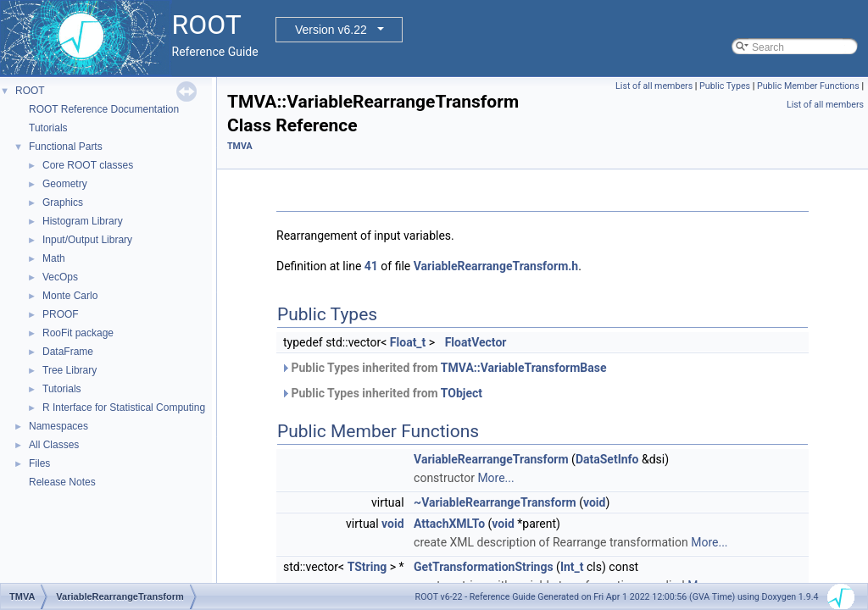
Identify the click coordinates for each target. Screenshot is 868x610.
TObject (462, 393)
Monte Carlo (70, 296)
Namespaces (58, 426)
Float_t (408, 342)
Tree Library (70, 370)
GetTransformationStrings (484, 567)
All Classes (54, 445)
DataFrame (68, 352)
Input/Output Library (87, 240)
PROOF (61, 314)
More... (495, 478)
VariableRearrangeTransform (491, 459)
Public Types (725, 86)
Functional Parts (66, 147)
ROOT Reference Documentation (104, 109)
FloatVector (476, 342)
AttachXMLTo (449, 524)
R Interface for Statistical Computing (124, 408)
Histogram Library (83, 221)
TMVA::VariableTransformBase (524, 368)
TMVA (240, 146)
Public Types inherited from (443, 368)
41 (371, 266)
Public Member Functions (808, 86)
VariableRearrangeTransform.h (496, 266)
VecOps (60, 277)
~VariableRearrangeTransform (495, 502)
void (594, 502)
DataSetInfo (607, 459)
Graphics (63, 202)
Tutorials (48, 128)
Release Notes (62, 482)
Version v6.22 (331, 30)
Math (54, 258)
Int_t (572, 567)
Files (39, 463)
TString (367, 567)
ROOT (30, 91)
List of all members (654, 86)
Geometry (65, 184)
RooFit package (78, 333)
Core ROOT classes (88, 165)
